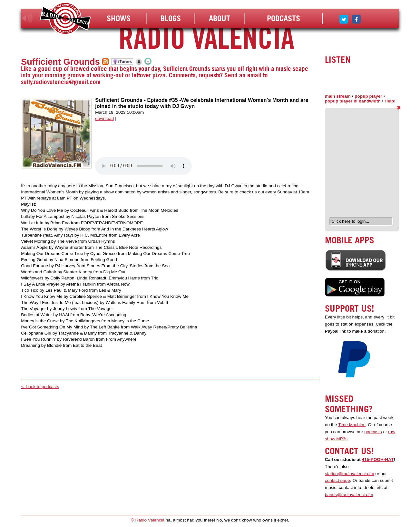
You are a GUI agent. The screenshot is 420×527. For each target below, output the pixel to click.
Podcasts (283, 18)
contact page (337, 480)
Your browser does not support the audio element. (143, 166)
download (104, 118)
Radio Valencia (150, 520)
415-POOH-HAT (378, 459)
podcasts (373, 432)
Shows (119, 18)
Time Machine (352, 425)
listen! (28, 18)
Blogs (171, 18)
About (220, 18)
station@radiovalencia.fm (350, 474)
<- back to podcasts (40, 387)
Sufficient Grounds (60, 62)
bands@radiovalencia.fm (349, 495)
